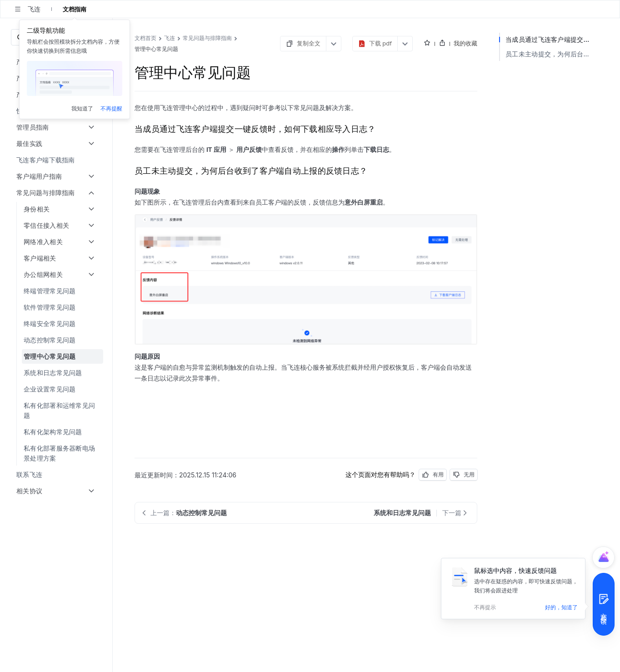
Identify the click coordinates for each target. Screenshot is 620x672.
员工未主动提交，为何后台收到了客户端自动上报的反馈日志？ (552, 54)
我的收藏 (465, 43)
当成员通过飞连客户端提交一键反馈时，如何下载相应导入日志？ (552, 39)
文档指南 (75, 9)
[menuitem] (57, 160)
